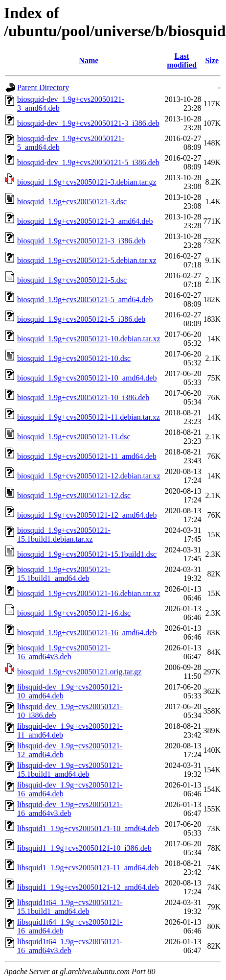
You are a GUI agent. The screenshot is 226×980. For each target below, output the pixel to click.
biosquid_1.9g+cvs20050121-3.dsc (72, 202)
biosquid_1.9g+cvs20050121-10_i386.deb (83, 397)
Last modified (181, 60)
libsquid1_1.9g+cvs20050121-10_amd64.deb (88, 828)
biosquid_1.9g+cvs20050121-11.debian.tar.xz (89, 417)
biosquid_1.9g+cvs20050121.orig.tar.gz (79, 672)
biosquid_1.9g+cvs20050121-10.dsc (74, 358)
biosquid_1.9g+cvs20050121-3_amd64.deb (85, 221)
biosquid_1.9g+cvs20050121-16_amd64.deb (87, 633)
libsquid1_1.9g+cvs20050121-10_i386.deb (84, 848)
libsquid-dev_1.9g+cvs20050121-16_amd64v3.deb (70, 809)
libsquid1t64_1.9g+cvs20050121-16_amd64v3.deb (70, 946)
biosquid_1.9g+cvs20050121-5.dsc (72, 280)
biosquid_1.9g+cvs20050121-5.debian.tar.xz (87, 260)
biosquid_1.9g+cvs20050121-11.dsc (74, 437)
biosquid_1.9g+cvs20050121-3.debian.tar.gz (87, 182)
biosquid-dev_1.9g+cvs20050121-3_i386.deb (88, 123)
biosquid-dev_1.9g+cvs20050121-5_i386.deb (88, 162)
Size (212, 60)
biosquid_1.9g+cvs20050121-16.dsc (74, 613)
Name (89, 60)
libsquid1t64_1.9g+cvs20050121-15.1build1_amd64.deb (70, 907)
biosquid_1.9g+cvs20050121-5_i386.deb (81, 319)
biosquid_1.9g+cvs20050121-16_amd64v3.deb (64, 652)
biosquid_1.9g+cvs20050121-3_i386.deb (81, 241)
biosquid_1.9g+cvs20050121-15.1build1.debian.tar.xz (64, 535)
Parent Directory (43, 87)
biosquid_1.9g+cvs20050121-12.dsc (74, 495)
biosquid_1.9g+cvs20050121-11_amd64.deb (87, 456)
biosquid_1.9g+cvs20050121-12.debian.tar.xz (89, 476)
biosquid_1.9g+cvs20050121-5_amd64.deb (85, 299)
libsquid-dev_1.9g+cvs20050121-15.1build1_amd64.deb (70, 770)
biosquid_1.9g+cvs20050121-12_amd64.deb (87, 515)
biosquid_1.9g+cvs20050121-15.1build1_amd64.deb (64, 574)
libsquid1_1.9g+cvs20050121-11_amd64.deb (88, 868)
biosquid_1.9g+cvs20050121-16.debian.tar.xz (89, 593)
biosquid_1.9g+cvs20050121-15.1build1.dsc (87, 554)
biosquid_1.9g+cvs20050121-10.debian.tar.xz (89, 339)
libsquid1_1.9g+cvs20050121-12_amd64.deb (88, 887)
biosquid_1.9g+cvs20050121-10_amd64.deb (87, 378)
